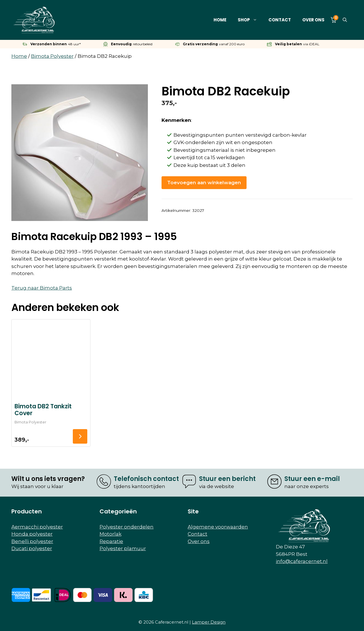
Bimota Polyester (52, 56)
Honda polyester (32, 534)
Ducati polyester (32, 548)
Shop (250, 20)
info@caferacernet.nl (302, 561)
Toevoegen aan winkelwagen (204, 183)
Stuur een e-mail (312, 479)
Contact (280, 20)
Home (220, 20)
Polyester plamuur (123, 548)
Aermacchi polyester (37, 527)
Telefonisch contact (146, 479)
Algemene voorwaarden (218, 527)
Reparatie (111, 541)
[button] (345, 20)
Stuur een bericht (227, 479)
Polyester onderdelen (127, 527)
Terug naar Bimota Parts (42, 288)
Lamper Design (209, 622)
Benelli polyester (32, 541)
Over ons (313, 20)
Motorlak (110, 534)
